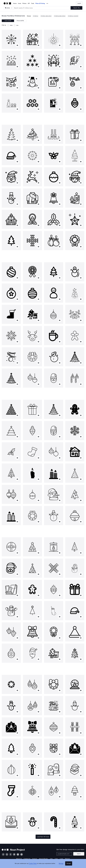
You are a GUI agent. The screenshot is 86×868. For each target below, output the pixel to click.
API (29, 3)
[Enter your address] (66, 854)
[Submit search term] (76, 8)
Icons (19, 3)
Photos (24, 3)
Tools (33, 3)
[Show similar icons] (17, 45)
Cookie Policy (34, 865)
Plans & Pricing (40, 3)
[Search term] (42, 8)
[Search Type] (8, 8)
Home (15, 3)
